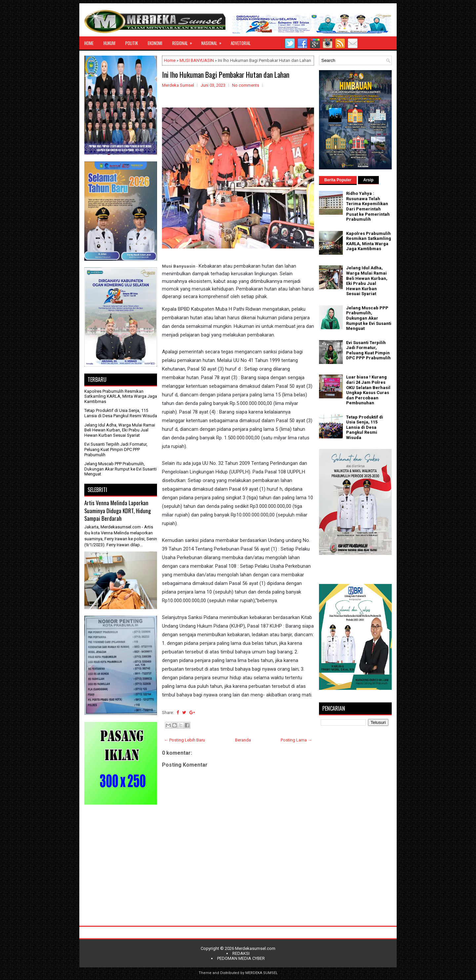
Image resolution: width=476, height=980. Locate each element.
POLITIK (132, 43)
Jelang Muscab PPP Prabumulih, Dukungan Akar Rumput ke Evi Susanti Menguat (120, 469)
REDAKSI (241, 953)
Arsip (368, 180)
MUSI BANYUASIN (197, 60)
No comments (246, 85)
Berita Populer (338, 180)
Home (170, 60)
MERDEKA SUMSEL (261, 973)
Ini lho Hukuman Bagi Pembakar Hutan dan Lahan (226, 74)
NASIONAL (214, 41)
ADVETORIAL (241, 43)
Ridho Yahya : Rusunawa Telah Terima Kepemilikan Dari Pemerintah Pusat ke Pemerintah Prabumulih (368, 206)
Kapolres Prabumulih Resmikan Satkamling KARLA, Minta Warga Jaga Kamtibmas (121, 396)
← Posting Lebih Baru (184, 740)
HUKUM (109, 43)
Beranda (243, 740)
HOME (89, 43)
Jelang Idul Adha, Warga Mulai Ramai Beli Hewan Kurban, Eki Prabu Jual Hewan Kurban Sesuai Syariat (120, 430)
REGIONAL (184, 41)
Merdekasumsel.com (255, 948)
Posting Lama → (296, 740)
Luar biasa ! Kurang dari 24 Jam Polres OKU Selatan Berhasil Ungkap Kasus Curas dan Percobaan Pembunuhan (368, 390)
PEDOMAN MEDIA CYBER (241, 958)
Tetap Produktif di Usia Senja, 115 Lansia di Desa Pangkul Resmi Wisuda (121, 413)
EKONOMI (155, 43)
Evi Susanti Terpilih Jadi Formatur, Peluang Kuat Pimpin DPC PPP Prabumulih (116, 449)
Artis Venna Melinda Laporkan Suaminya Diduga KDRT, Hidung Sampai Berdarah (118, 511)
